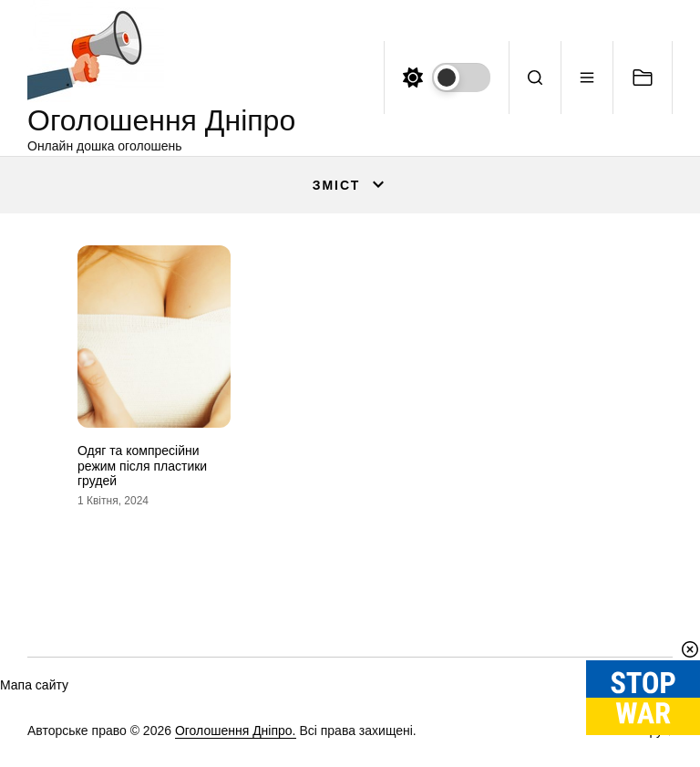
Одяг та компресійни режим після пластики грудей (142, 466)
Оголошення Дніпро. (236, 731)
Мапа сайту (34, 685)
